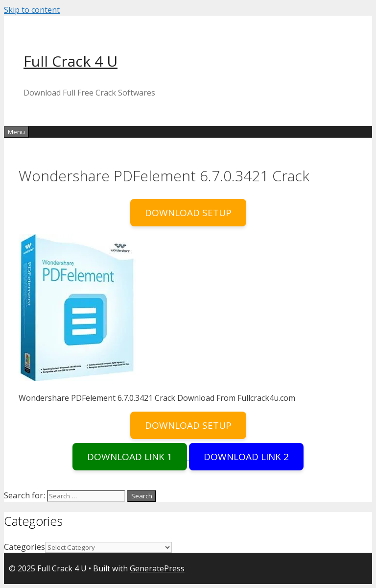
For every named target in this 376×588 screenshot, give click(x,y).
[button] (77, 308)
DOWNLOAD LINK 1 (130, 457)
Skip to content (32, 10)
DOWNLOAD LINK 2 (246, 457)
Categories (24, 547)
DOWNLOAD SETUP (188, 213)
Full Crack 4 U (70, 61)
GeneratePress (157, 568)
